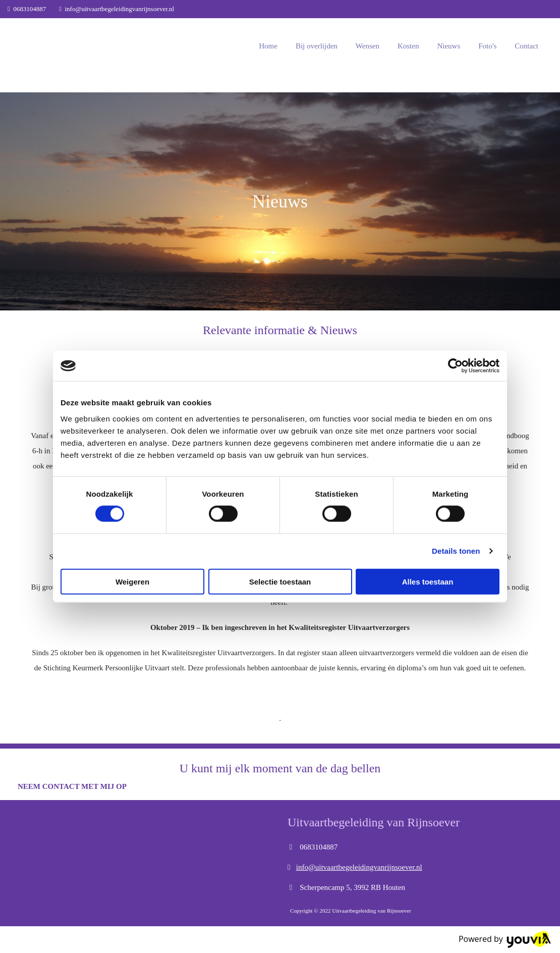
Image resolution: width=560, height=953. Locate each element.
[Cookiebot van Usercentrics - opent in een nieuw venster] (455, 366)
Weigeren (132, 581)
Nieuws (449, 46)
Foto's (487, 46)
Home (268, 46)
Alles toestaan (428, 581)
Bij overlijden (317, 46)
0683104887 (30, 9)
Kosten (408, 46)
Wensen (368, 46)
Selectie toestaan (280, 581)
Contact (526, 46)
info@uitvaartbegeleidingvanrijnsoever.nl (120, 9)
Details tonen (456, 551)
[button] (72, 786)
